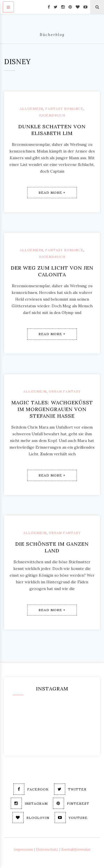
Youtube (71, 818)
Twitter (70, 789)
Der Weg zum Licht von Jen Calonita (52, 271)
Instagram (29, 803)
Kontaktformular (76, 849)
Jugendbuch (52, 115)
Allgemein (31, 109)
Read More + (52, 193)
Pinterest (71, 803)
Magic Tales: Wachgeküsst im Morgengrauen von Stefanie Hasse (52, 409)
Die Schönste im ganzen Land (52, 547)
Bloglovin (31, 818)
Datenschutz (47, 849)
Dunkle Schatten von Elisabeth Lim (52, 130)
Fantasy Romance (64, 109)
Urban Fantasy (65, 391)
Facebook (31, 789)
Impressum (23, 849)
